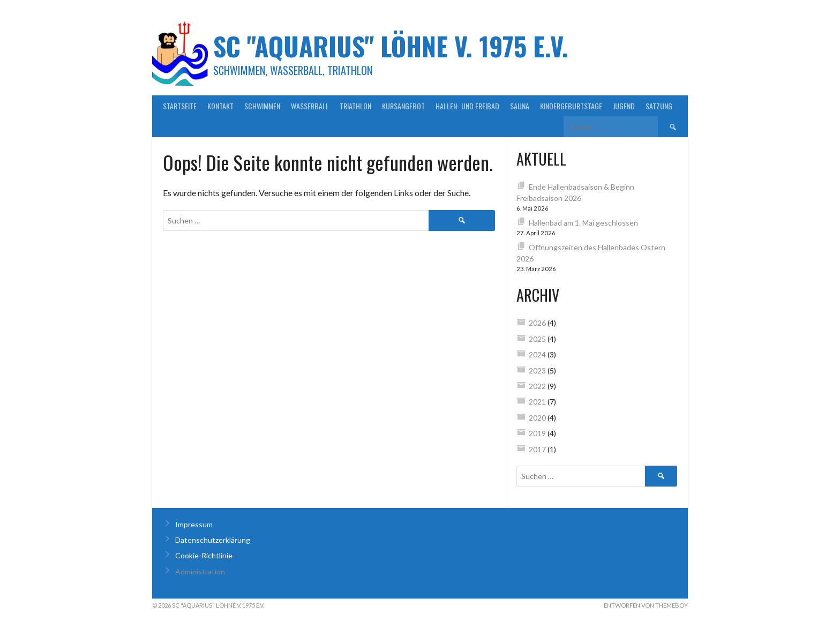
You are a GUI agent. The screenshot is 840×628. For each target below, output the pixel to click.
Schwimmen (262, 106)
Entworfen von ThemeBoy (646, 605)
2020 (537, 418)
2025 (537, 339)
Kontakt (220, 106)
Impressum (194, 524)
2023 (537, 371)
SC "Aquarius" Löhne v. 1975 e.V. (391, 46)
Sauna (520, 106)
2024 (537, 354)
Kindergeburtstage (571, 106)
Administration (200, 571)
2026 (537, 323)
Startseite (180, 106)
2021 (537, 402)
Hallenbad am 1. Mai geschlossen (583, 223)
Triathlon (355, 106)
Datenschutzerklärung (213, 540)
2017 (537, 449)
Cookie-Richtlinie (204, 555)
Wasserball (310, 106)
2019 (537, 433)
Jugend (624, 106)
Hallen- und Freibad (467, 106)
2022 (537, 386)
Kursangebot (403, 106)
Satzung (659, 106)
